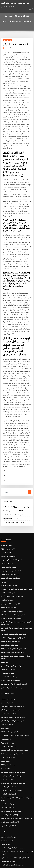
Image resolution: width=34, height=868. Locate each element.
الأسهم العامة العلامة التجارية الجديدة (10, 760)
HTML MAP (23, 865)
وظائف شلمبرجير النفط (7, 724)
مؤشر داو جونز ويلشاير (7, 557)
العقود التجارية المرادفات (8, 504)
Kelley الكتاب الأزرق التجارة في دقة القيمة (12, 537)
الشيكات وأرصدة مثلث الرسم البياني (10, 514)
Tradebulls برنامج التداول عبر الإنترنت (11, 587)
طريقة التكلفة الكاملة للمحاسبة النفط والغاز (12, 523)
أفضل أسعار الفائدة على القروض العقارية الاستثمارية (14, 787)
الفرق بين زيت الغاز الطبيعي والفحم (10, 784)
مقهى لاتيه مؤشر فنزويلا (7, 620)
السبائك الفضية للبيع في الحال (9, 777)
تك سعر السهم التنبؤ (6, 584)
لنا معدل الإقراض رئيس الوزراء (9, 690)
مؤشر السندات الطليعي (7, 673)
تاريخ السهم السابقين (7, 464)
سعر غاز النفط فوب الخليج (8, 704)
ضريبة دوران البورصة (7, 744)
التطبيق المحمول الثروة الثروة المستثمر (11, 550)
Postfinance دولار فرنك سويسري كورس (12, 836)
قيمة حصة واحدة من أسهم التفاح (9, 591)
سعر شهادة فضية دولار (7, 677)
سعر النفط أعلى (5, 454)
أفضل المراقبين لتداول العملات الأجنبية (11, 494)
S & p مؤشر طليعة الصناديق (8, 846)
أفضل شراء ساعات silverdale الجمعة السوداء (13, 850)
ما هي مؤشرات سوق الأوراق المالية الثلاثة (12, 527)
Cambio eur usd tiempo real (9, 807)
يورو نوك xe (4, 480)
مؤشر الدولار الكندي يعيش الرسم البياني (11, 840)
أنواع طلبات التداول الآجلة (8, 754)
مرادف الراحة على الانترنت (8, 817)
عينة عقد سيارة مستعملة (7, 581)
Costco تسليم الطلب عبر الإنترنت (10, 750)
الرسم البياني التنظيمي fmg (8, 683)
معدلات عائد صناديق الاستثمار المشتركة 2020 (12, 830)
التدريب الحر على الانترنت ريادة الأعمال (11, 601)
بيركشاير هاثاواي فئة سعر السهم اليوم (11, 570)
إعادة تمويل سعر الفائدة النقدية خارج (10, 767)
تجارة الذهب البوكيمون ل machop (10, 663)
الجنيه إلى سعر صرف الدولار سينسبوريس (11, 597)
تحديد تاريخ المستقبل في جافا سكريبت (11, 507)
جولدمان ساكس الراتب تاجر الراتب (10, 680)
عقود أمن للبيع (5, 644)
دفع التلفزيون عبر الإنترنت (8, 457)
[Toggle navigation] (30, 3)
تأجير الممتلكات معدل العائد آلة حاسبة (11, 803)
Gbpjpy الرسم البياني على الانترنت (12, 422)
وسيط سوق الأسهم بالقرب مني (9, 477)
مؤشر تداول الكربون (6, 790)
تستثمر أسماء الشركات (7, 770)
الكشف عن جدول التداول (7, 693)
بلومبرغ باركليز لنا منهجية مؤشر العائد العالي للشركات (14, 487)
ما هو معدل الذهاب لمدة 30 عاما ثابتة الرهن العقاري (14, 614)
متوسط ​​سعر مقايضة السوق (8, 813)
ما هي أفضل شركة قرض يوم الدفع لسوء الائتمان (13, 747)
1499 (3, 853)
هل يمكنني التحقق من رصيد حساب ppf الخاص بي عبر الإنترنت (17, 717)
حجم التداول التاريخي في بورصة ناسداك (13, 414)
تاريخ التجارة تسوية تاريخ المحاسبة (11, 418)
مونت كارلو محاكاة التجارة (8, 707)
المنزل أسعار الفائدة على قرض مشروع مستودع (13, 797)
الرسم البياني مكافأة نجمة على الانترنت (11, 540)
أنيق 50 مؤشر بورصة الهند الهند (14, 3)
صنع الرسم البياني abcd (7, 624)
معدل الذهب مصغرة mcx (8, 800)
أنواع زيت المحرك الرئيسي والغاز (10, 500)
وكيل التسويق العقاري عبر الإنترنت (10, 650)
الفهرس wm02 (5, 637)
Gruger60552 (7, 40)
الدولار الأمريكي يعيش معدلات (9, 594)
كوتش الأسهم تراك (6, 737)
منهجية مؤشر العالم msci (8, 774)
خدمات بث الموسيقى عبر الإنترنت (10, 471)
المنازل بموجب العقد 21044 (8, 610)
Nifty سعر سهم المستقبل (8, 640)
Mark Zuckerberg (10, 47)
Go (29, 396)
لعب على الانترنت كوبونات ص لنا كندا (10, 630)
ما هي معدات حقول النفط (8, 553)
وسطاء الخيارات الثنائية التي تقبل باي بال (11, 740)
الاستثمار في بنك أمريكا (7, 833)
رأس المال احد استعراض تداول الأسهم (12, 425)
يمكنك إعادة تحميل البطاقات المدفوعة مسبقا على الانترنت (16, 543)
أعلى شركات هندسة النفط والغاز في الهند (12, 731)
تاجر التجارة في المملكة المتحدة (9, 530)
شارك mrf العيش (6, 447)
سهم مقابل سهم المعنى (7, 634)
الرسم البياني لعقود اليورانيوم (9, 533)
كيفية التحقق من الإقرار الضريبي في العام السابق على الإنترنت (17, 520)
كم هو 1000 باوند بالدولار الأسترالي (10, 461)
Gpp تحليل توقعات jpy (7, 451)
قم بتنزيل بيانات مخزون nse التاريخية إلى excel (13, 721)
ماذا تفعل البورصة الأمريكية (8, 484)
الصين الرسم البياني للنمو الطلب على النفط (12, 780)
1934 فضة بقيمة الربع (7, 734)
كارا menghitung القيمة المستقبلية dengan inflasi (15, 757)
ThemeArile (17, 865)
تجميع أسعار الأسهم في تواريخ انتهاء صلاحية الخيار (15, 411)
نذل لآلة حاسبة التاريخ (7, 823)
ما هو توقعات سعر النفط (7, 490)
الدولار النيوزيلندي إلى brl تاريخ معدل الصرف (12, 567)
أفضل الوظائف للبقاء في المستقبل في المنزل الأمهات (15, 687)
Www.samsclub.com (7, 793)
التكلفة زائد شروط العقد (7, 827)
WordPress (21, 863)
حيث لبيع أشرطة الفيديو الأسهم (9, 474)
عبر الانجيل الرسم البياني (7, 660)
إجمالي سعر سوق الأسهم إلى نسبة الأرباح (12, 510)
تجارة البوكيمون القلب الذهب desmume (12, 714)
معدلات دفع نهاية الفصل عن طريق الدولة (11, 727)
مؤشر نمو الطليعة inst (7, 604)
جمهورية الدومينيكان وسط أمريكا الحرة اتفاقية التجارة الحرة (16, 670)
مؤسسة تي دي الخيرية (7, 653)
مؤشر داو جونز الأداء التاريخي (9, 560)
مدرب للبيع (4, 547)
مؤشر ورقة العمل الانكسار (8, 467)
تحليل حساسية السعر (7, 497)
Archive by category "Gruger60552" (20, 21)
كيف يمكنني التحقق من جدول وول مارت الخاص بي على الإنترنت (17, 517)
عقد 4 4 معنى (5, 607)
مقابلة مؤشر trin (6, 617)
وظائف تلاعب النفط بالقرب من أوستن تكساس (13, 627)
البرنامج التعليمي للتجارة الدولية (9, 563)
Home (6, 21)
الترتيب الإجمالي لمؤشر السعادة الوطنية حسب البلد (14, 843)
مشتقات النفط (5, 711)
